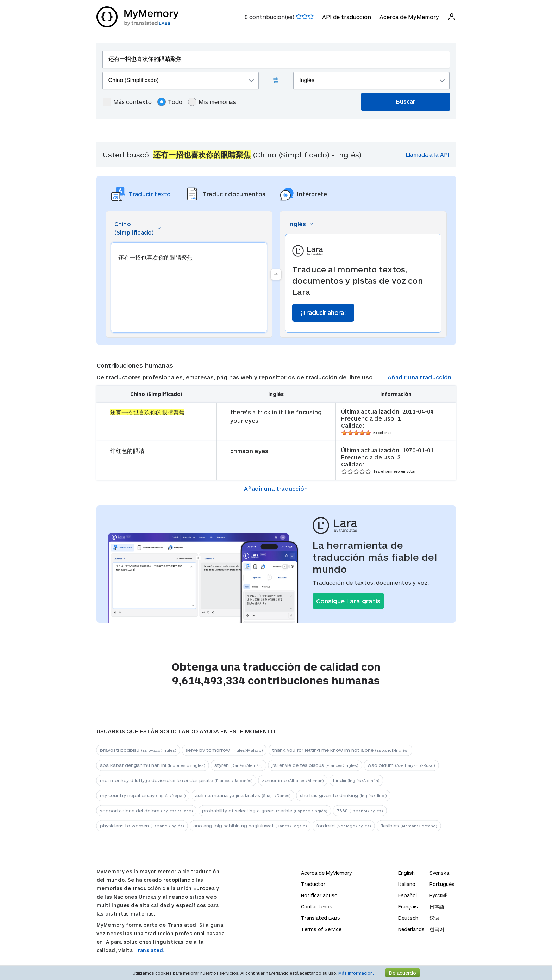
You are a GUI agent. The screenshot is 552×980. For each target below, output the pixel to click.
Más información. (356, 973)
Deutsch (408, 918)
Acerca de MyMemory (409, 17)
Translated (321, 918)
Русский (439, 895)
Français (408, 907)
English (406, 873)
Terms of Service (321, 929)
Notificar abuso (319, 895)
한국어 (437, 929)
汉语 (434, 918)
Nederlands (411, 929)
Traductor (313, 884)
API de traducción (347, 17)
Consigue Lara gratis (348, 601)
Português (442, 884)
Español (407, 895)
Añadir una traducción (419, 377)
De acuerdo (403, 973)
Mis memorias (212, 102)
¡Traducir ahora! (323, 312)
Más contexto (127, 102)
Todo (170, 102)
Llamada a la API (428, 154)
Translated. (149, 950)
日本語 (437, 907)
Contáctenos (317, 907)
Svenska (439, 873)
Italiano (407, 884)
